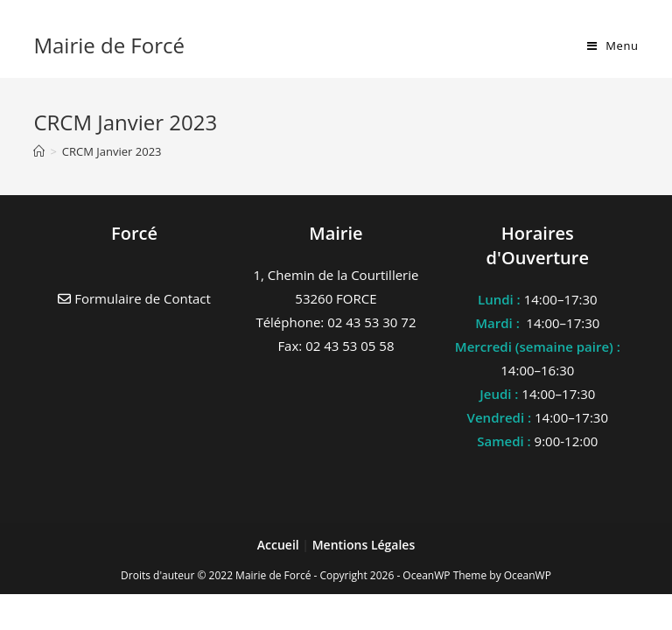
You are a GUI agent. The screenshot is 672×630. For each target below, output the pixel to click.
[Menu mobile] (613, 45)
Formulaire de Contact (134, 298)
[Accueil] (39, 151)
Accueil (280, 545)
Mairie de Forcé (109, 45)
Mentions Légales (364, 545)
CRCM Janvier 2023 (112, 151)
